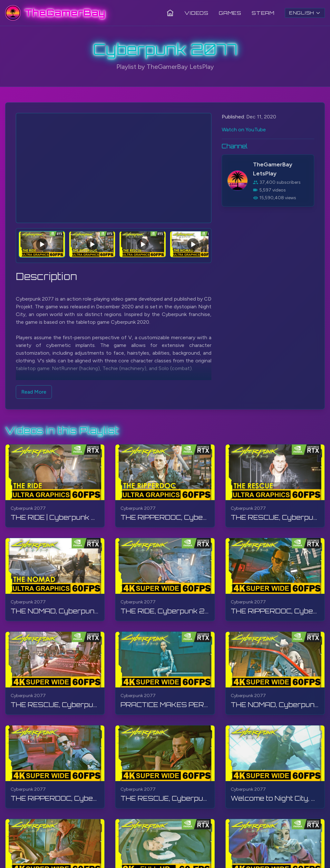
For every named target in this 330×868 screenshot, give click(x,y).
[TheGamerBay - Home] (55, 13)
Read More (34, 392)
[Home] (170, 13)
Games (230, 13)
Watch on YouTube (244, 130)
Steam (263, 13)
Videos (196, 13)
